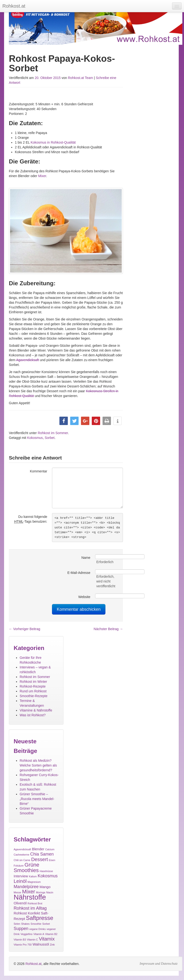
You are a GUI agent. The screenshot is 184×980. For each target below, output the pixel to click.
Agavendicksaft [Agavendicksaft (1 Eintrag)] (22, 849)
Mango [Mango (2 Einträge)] (45, 887)
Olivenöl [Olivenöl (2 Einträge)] (20, 903)
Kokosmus (35, 438)
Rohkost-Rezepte (33, 686)
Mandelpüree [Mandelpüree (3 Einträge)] (26, 887)
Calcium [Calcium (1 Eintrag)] (50, 849)
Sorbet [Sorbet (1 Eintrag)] (46, 924)
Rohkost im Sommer (53, 433)
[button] (64, 421)
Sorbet (49, 438)
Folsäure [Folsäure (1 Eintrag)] (19, 866)
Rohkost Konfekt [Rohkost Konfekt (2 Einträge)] (27, 913)
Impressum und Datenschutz (159, 964)
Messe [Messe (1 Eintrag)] (17, 892)
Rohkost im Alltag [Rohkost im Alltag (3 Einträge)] (30, 908)
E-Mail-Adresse (79, 573)
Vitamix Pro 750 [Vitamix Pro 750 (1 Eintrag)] (23, 945)
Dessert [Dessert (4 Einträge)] (40, 859)
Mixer (42, 176)
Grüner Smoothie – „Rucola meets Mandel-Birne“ (37, 799)
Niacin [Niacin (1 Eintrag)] (50, 892)
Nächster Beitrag (108, 629)
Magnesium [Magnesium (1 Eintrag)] (34, 882)
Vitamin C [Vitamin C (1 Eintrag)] (32, 940)
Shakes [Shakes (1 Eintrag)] (25, 924)
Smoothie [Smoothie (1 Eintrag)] (36, 924)
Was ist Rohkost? (33, 715)
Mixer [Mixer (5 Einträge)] (29, 892)
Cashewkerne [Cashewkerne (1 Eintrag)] (21, 855)
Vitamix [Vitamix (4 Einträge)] (47, 939)
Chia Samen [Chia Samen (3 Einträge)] (42, 854)
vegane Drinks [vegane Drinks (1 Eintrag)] (37, 929)
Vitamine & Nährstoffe (36, 710)
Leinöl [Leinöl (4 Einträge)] (20, 881)
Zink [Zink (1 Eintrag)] (52, 945)
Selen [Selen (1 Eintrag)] (17, 924)
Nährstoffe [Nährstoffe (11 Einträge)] (30, 897)
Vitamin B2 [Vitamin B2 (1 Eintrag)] (51, 934)
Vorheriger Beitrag (25, 629)
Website (84, 597)
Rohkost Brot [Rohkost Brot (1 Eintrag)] (35, 903)
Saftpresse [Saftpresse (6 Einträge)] (40, 918)
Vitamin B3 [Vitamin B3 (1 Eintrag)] (20, 940)
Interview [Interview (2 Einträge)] (21, 876)
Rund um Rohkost (33, 691)
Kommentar (39, 471)
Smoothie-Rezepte (34, 696)
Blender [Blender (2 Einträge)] (38, 849)
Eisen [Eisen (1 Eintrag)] (52, 860)
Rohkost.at (33, 964)
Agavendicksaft (27, 360)
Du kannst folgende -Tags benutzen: (31, 519)
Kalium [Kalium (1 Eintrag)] (33, 876)
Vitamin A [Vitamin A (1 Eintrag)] (39, 934)
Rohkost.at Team (80, 78)
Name (86, 558)
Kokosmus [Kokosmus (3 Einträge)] (48, 876)
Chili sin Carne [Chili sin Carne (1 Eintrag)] (22, 860)
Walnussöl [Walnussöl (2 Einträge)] (41, 944)
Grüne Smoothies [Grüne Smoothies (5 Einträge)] (26, 868)
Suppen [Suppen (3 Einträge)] (21, 929)
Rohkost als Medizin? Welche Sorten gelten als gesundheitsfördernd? (38, 765)
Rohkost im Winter (33, 682)
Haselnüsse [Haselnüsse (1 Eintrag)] (46, 871)
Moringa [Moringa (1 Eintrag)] (41, 892)
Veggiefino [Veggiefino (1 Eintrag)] (27, 934)
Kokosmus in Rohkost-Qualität (53, 142)
